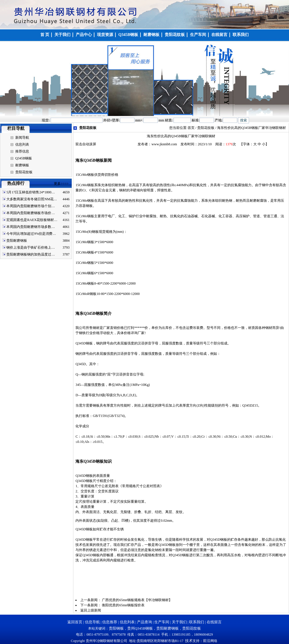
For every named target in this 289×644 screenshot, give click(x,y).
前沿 (207, 641)
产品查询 (144, 622)
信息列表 (22, 144)
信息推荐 (110, 622)
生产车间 (162, 622)
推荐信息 (22, 151)
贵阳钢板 (116, 628)
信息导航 (92, 622)
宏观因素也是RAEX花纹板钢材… (32, 220)
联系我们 (197, 622)
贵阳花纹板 (24, 172)
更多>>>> (61, 184)
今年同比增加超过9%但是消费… (31, 234)
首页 (191, 128)
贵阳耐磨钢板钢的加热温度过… (31, 254)
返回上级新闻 (91, 610)
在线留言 (214, 622)
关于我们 (179, 622)
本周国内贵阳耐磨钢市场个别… (31, 206)
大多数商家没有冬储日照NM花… (32, 199)
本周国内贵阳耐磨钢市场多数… (31, 227)
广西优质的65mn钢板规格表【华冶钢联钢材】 (137, 600)
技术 (189, 641)
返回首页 (75, 622)
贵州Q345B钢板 (140, 628)
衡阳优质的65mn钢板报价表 (123, 605)
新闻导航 (22, 138)
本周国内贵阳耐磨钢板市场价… (31, 213)
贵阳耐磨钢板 (17, 241)
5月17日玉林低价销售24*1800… (31, 192)
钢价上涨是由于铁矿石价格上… (31, 247)
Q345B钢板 (24, 158)
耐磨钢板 (22, 165)
